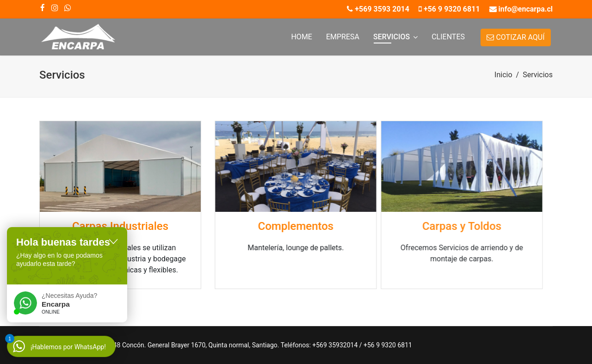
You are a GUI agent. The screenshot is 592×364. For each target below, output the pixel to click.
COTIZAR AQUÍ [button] (515, 37)
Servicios (392, 37)
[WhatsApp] (68, 8)
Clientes (448, 37)
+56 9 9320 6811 (452, 9)
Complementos (288, 226)
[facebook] (43, 8)
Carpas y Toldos (435, 226)
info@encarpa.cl (526, 9)
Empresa (343, 37)
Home (301, 37)
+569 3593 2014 (382, 9)
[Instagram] (55, 8)
